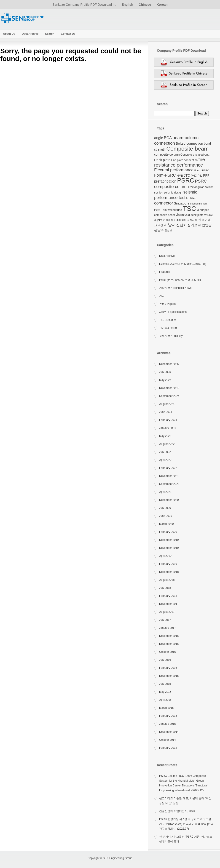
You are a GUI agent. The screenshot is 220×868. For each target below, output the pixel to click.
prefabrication (165, 181)
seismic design (173, 193)
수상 (161, 225)
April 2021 (165, 492)
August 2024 (167, 404)
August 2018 (167, 580)
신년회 (181, 225)
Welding (209, 215)
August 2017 (167, 612)
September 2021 (169, 484)
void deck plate (194, 215)
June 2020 (166, 516)
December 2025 (169, 364)
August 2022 (167, 444)
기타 (162, 296)
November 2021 (169, 476)
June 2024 (166, 412)
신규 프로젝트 (168, 320)
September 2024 (169, 396)
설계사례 (192, 220)
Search (50, 34)
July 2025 (165, 372)
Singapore (182, 203)
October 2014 (168, 740)
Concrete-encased (192, 155)
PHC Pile (197, 176)
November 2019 (169, 548)
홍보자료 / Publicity (171, 336)
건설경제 (168, 220)
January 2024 (168, 428)
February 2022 (168, 468)
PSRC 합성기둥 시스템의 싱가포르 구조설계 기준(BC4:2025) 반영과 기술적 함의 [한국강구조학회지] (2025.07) (186, 824)
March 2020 (166, 524)
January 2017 (168, 628)
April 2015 (165, 700)
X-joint (158, 220)
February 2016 (168, 668)
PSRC (186, 181)
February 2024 (168, 420)
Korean (162, 5)
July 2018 (165, 588)
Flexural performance (174, 170)
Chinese (145, 5)
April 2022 (165, 460)
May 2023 (165, 436)
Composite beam (187, 149)
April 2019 (165, 556)
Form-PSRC (165, 175)
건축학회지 (180, 220)
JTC (187, 175)
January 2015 (168, 724)
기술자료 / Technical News (175, 288)
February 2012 (168, 748)
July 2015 (165, 684)
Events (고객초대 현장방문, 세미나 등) (183, 264)
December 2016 (169, 636)
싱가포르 (194, 225)
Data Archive (30, 34)
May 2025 (165, 380)
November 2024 (169, 388)
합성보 (168, 230)
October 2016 (168, 652)
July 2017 (165, 620)
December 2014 (169, 732)
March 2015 (166, 708)
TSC (189, 208)
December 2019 (169, 540)
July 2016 (165, 660)
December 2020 (169, 500)
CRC (207, 155)
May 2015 (165, 692)
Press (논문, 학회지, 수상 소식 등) (180, 280)
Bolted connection (189, 143)
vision (180, 215)
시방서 (170, 225)
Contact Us (68, 34)
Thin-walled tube (172, 210)
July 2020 (165, 508)
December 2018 (169, 572)
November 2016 (169, 644)
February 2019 (168, 564)
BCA (168, 138)
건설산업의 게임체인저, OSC (177, 811)
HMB (180, 176)
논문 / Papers (167, 304)
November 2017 (169, 604)
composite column (167, 154)
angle (159, 138)
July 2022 (165, 452)
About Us (9, 34)
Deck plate (162, 160)
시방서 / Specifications (173, 312)
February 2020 (168, 532)
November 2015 (169, 676)
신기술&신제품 (168, 328)
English (127, 5)
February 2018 (168, 596)
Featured (165, 272)
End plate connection (184, 160)
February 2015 (168, 716)
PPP (206, 175)
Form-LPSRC (202, 170)
